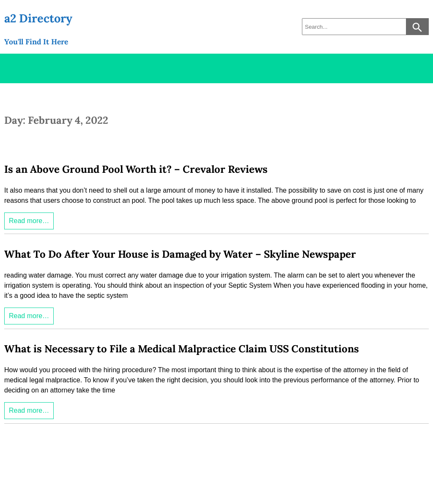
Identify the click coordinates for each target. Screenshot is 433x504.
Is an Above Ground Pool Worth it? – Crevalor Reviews (136, 169)
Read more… (29, 221)
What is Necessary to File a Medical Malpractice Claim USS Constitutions (182, 349)
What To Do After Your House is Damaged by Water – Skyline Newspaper (180, 254)
